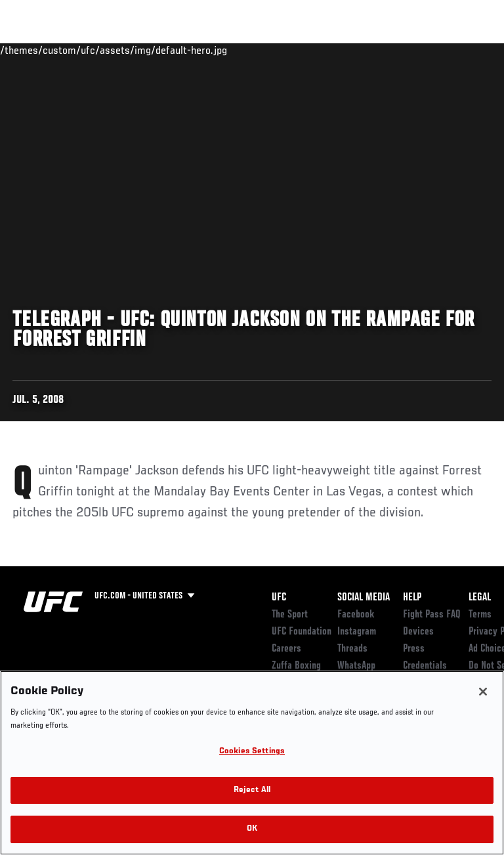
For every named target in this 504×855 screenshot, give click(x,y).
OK (252, 829)
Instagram (357, 632)
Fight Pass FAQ (432, 615)
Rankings (92, 50)
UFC (279, 598)
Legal (480, 598)
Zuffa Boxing (363, 56)
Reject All (252, 790)
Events (36, 50)
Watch (311, 50)
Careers (286, 649)
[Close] (483, 692)
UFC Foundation (302, 632)
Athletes (150, 50)
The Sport (290, 615)
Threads (352, 649)
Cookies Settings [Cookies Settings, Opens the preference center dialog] (252, 752)
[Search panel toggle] (461, 50)
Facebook (356, 615)
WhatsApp (356, 666)
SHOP (425, 50)
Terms (480, 615)
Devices (418, 632)
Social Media (364, 598)
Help (412, 598)
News (201, 50)
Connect (258, 50)
